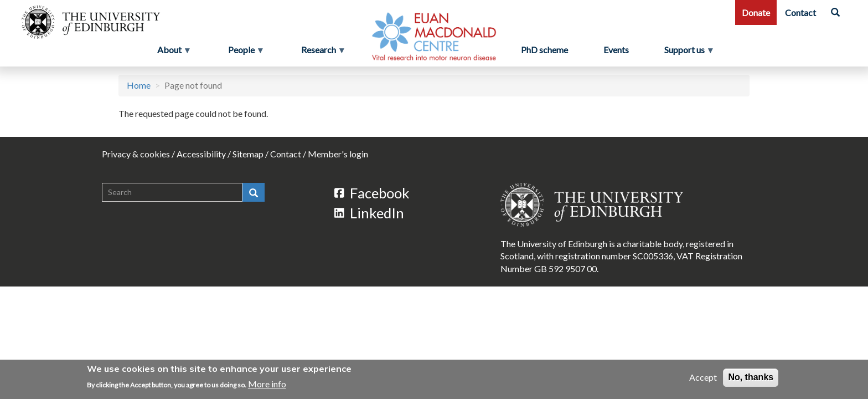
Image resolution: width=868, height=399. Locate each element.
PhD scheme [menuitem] (544, 50)
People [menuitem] (242, 53)
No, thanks (751, 377)
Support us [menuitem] (689, 53)
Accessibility (201, 154)
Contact (800, 12)
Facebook (372, 193)
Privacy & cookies (136, 154)
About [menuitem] (170, 53)
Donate (756, 12)
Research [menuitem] (320, 53)
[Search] (835, 12)
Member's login (338, 154)
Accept (703, 377)
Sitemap (248, 154)
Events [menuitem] (616, 50)
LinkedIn (369, 213)
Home (139, 85)
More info (267, 384)
